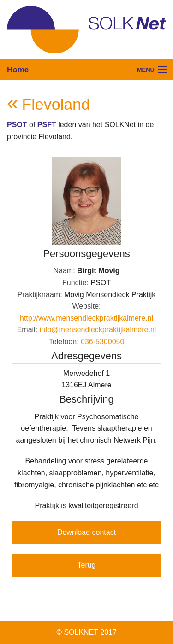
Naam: (64, 271)
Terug (86, 565)
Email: (27, 330)
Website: (87, 306)
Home (18, 70)
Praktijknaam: (40, 295)
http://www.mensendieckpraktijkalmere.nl (86, 318)
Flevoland (56, 104)
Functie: (75, 283)
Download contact (86, 532)
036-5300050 (102, 342)
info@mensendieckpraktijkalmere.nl (98, 330)
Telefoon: (64, 342)
